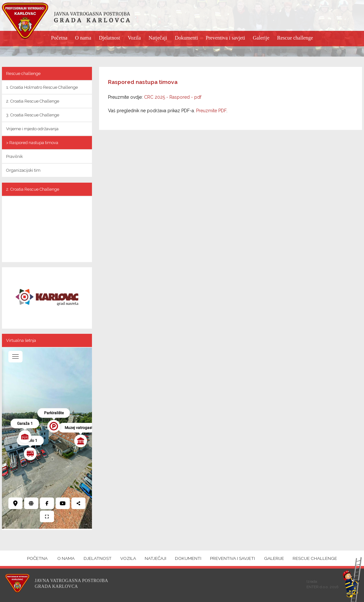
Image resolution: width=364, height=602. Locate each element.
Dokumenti (187, 38)
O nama (83, 38)
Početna (59, 38)
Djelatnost (110, 38)
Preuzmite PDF (211, 111)
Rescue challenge (295, 38)
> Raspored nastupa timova (32, 143)
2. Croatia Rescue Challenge (33, 101)
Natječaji (158, 38)
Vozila (134, 38)
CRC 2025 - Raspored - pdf (173, 97)
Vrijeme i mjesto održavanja (32, 129)
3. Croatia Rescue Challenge (33, 115)
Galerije (261, 38)
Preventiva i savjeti (226, 38)
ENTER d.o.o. (318, 587)
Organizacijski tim (23, 170)
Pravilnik (14, 156)
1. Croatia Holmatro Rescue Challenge (42, 87)
